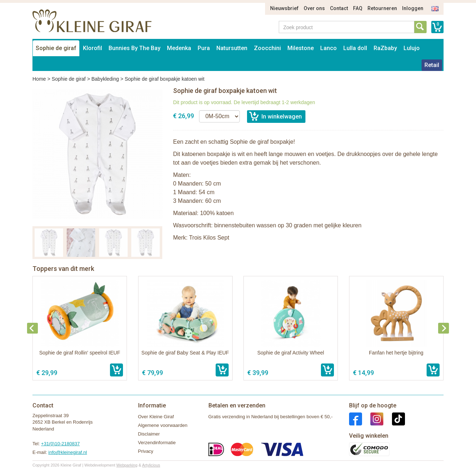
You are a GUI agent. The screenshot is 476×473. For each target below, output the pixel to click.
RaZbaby (385, 48)
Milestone (301, 48)
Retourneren (382, 8)
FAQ (358, 8)
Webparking (127, 465)
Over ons (314, 8)
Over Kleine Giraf (156, 417)
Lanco (329, 48)
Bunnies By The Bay (135, 48)
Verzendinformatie (157, 443)
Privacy (146, 451)
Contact (339, 8)
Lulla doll (355, 48)
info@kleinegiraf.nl (68, 452)
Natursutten (232, 48)
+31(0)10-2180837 (60, 444)
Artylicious (151, 465)
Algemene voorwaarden (163, 425)
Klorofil (92, 48)
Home (39, 79)
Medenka (179, 48)
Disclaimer (149, 434)
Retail (432, 65)
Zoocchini (267, 48)
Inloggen (413, 8)
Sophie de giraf (56, 48)
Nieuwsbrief (284, 8)
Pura (204, 48)
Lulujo (412, 48)
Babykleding (105, 79)
